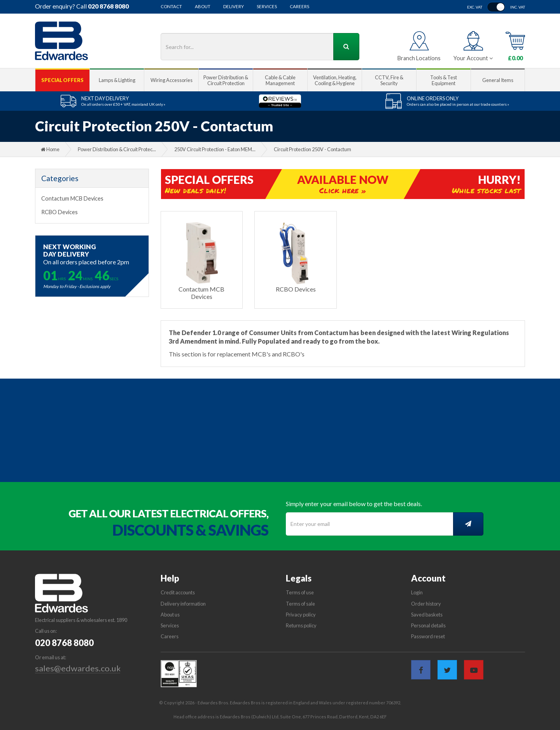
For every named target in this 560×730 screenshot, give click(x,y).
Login (417, 592)
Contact (171, 7)
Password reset (428, 636)
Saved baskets (427, 615)
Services (267, 7)
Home (50, 149)
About (203, 7)
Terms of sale (300, 604)
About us (170, 615)
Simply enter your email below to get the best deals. (354, 504)
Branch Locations (419, 58)
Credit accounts (178, 592)
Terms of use (300, 592)
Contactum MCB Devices (72, 198)
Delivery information (183, 604)
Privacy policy (301, 615)
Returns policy (301, 625)
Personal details (428, 625)
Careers (299, 7)
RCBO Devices (59, 212)
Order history (426, 604)
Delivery (234, 7)
